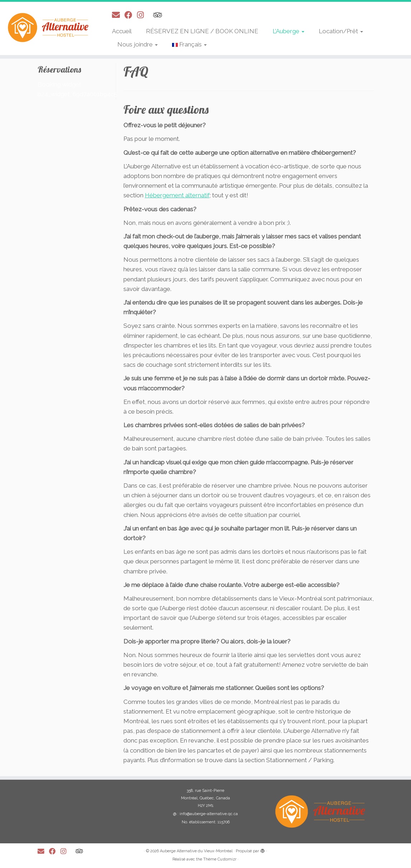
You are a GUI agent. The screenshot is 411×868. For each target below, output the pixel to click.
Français (189, 44)
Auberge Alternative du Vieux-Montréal (196, 851)
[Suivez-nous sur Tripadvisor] (160, 15)
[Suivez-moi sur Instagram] (143, 15)
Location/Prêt (341, 31)
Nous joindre (138, 44)
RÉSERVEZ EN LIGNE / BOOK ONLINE (202, 31)
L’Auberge (288, 31)
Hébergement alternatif (177, 195)
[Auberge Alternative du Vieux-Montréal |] (48, 28)
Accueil (122, 31)
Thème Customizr (220, 859)
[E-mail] (118, 15)
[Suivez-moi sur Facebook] (131, 15)
